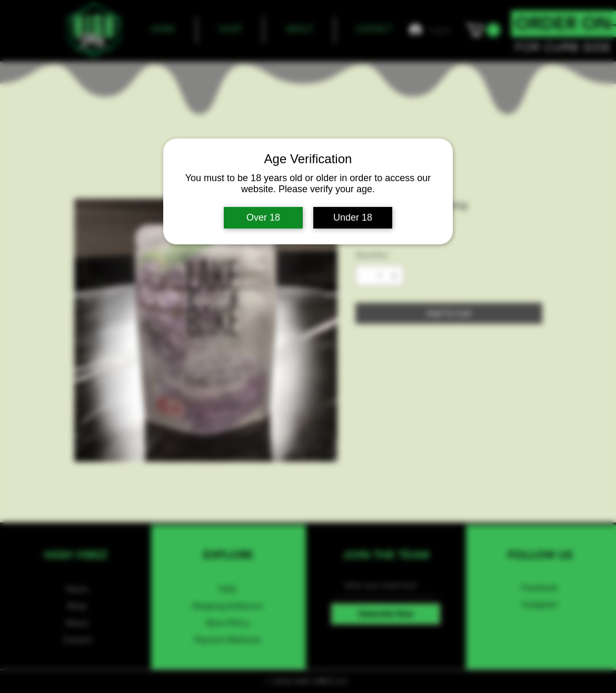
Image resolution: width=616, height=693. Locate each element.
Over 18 (263, 217)
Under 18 (353, 217)
